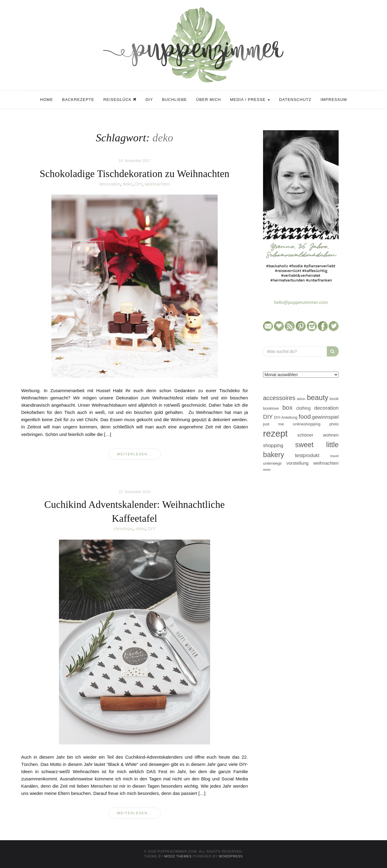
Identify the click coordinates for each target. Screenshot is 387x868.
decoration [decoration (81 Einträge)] (326, 408)
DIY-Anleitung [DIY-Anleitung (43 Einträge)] (286, 417)
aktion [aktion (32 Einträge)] (301, 399)
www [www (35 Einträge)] (267, 469)
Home (46, 100)
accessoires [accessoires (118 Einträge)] (279, 398)
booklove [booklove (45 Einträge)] (271, 408)
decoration (110, 184)
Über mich (209, 100)
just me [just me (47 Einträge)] (273, 424)
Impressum (334, 100)
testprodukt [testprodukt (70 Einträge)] (307, 455)
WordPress (231, 856)
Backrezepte (78, 100)
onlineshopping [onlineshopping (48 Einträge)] (307, 424)
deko (128, 184)
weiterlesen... (135, 454)
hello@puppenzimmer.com (301, 302)
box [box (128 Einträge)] (287, 407)
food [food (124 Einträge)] (305, 416)
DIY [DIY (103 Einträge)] (268, 417)
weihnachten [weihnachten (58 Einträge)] (326, 463)
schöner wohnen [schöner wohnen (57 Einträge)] (318, 435)
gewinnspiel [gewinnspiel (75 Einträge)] (325, 417)
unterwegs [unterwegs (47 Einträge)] (272, 463)
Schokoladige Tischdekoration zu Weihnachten (135, 174)
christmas (123, 529)
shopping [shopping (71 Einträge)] (273, 445)
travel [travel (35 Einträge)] (334, 456)
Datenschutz (295, 100)
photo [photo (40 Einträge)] (334, 424)
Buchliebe (175, 100)
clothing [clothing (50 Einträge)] (303, 408)
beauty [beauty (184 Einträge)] (318, 398)
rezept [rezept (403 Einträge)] (275, 433)
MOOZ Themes (178, 856)
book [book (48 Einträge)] (334, 399)
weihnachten (157, 184)
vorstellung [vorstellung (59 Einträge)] (297, 463)
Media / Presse (250, 100)
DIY (149, 100)
